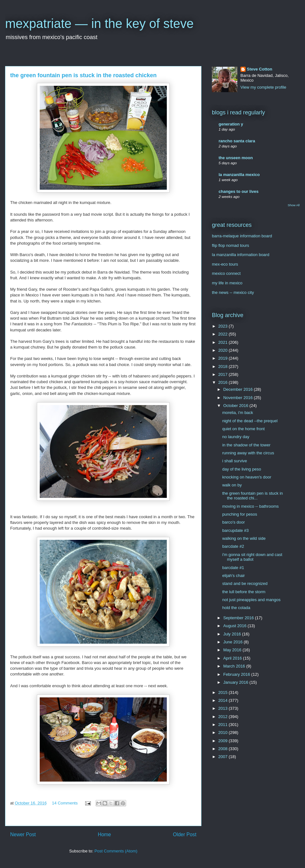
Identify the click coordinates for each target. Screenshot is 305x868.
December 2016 (239, 389)
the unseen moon (236, 158)
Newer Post (23, 834)
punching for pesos (240, 514)
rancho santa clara (237, 141)
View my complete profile (263, 87)
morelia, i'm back (237, 413)
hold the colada (236, 608)
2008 (224, 749)
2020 (224, 350)
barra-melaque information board (242, 236)
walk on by (232, 485)
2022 (224, 334)
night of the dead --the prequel (250, 421)
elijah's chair (233, 576)
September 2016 (239, 618)
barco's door (233, 522)
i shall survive (234, 461)
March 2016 (235, 666)
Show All (294, 205)
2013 (224, 708)
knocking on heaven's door (247, 477)
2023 (224, 326)
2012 (224, 717)
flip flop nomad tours (230, 245)
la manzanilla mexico (239, 175)
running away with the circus (248, 453)
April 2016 (233, 658)
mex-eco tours (225, 264)
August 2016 (236, 626)
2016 (224, 382)
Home (105, 834)
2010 (224, 732)
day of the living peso (241, 469)
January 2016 (236, 682)
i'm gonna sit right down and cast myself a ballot (252, 557)
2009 (224, 741)
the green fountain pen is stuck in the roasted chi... (252, 496)
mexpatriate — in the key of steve (99, 24)
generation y (231, 124)
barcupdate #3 (235, 530)
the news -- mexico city (233, 292)
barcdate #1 (233, 568)
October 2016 (236, 406)
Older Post (185, 834)
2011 (224, 725)
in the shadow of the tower (246, 445)
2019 (224, 358)
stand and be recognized (245, 583)
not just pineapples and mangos (251, 600)
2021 (224, 342)
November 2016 (239, 398)
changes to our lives (239, 191)
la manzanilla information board (241, 255)
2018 (224, 366)
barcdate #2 (233, 546)
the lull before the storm (244, 592)
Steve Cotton (260, 69)
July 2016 (233, 634)
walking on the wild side (244, 538)
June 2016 (234, 642)
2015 (224, 692)
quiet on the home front (243, 429)
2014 (224, 700)
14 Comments (65, 803)
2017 (224, 374)
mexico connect (226, 273)
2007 (224, 757)
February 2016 (237, 674)
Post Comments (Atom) (116, 851)
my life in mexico (227, 283)
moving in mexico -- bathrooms (250, 506)
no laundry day (236, 437)
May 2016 (233, 650)
